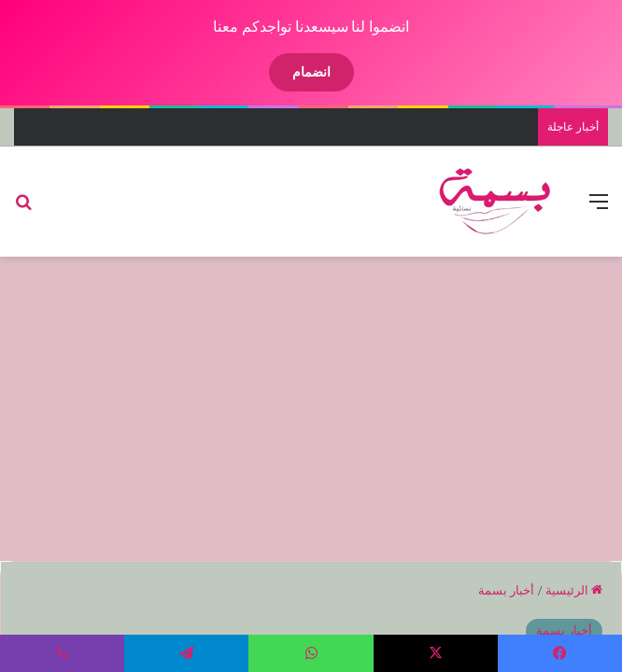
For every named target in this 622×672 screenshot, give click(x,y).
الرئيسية (574, 590)
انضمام (311, 72)
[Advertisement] (304, 406)
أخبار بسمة (506, 590)
